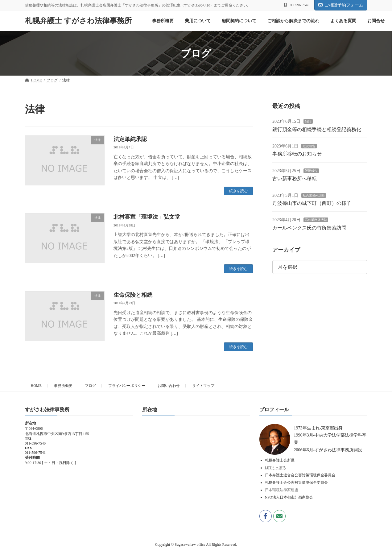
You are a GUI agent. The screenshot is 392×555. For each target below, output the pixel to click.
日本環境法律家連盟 (282, 490)
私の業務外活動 (314, 195)
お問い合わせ (169, 386)
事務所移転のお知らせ (297, 154)
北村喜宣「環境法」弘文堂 (147, 217)
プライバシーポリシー (127, 386)
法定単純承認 (130, 139)
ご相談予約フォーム (341, 5)
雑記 (308, 121)
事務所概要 (63, 386)
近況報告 (309, 146)
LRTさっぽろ (276, 468)
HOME (36, 386)
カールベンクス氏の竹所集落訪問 (309, 228)
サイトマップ (203, 386)
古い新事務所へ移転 (295, 178)
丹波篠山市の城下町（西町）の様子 (312, 203)
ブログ (90, 386)
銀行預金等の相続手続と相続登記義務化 (317, 129)
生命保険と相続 (133, 295)
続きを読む (238, 191)
